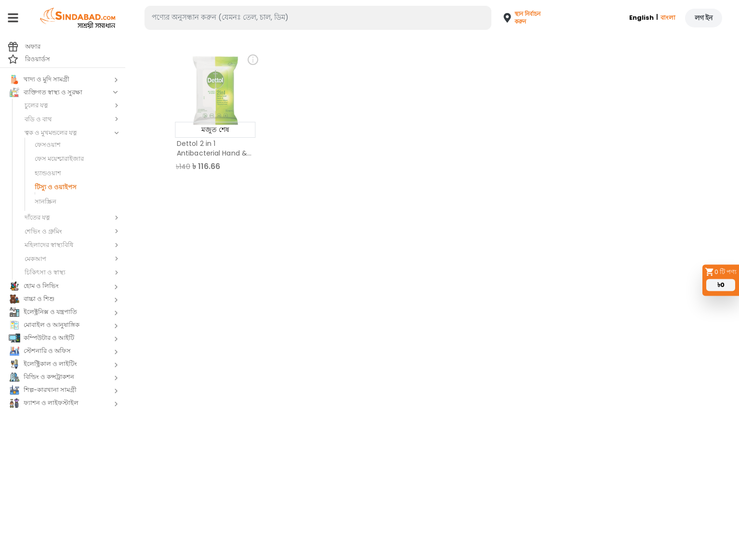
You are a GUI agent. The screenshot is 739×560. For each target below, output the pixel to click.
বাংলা (668, 18)
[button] (518, 18)
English (641, 18)
